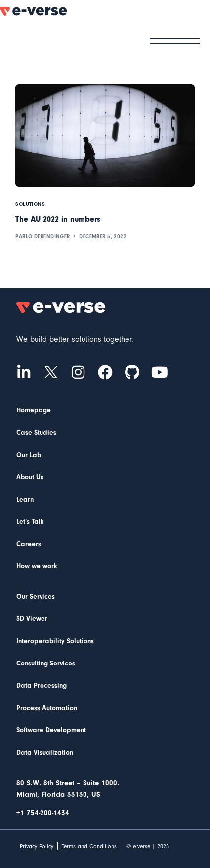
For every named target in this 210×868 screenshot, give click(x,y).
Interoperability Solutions (55, 641)
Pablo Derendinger (42, 236)
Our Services (36, 597)
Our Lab (29, 455)
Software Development (51, 730)
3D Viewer (32, 619)
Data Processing (42, 686)
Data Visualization (45, 753)
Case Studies (36, 433)
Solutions (30, 204)
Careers (29, 544)
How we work (37, 566)
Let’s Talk (30, 522)
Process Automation (47, 708)
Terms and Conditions (89, 846)
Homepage (34, 410)
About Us (30, 477)
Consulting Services (46, 664)
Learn (25, 500)
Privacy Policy (37, 846)
